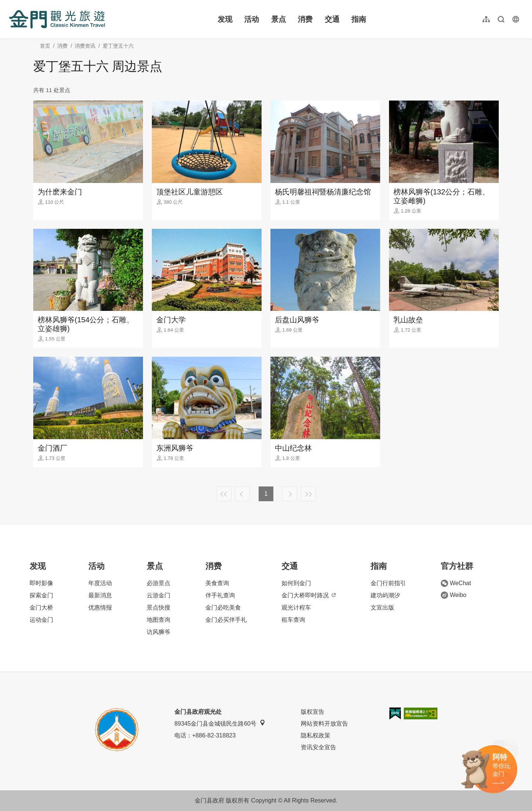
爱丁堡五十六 (118, 46)
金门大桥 (41, 608)
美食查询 (217, 583)
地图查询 (158, 620)
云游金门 (158, 595)
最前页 (224, 494)
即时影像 (41, 583)
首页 (45, 46)
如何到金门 (296, 583)
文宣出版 (382, 608)
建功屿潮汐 (385, 595)
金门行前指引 (388, 583)
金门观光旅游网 (57, 19)
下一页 (290, 494)
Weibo (453, 595)
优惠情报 (100, 608)
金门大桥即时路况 (308, 595)
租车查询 (293, 620)
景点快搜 (158, 608)
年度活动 (100, 583)
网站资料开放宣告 (324, 724)
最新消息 (100, 595)
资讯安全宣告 (318, 747)
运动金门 (41, 620)
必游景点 (158, 583)
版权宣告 (313, 712)
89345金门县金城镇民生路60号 (220, 723)
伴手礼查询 (220, 595)
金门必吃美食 (223, 608)
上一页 (242, 494)
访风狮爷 (158, 632)
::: (11, 4)
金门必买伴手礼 (226, 620)
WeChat (456, 583)
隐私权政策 (316, 735)
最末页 (308, 494)
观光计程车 (296, 608)
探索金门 (41, 595)
